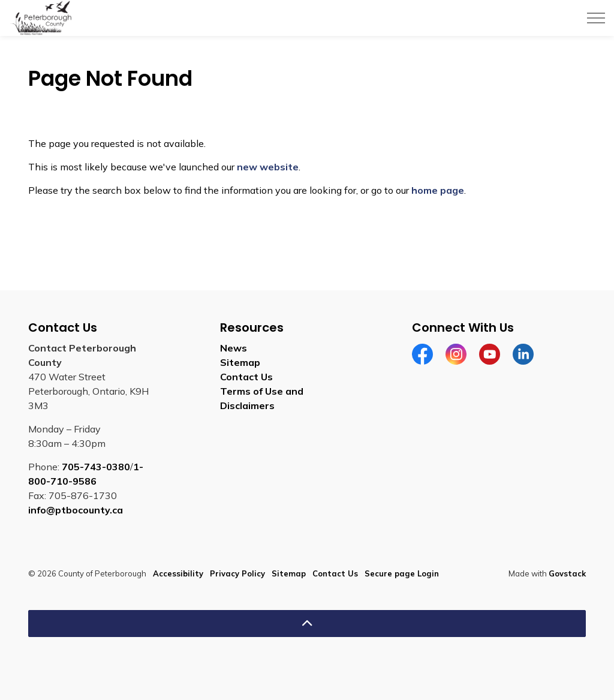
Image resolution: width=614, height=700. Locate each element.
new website (268, 167)
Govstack (567, 573)
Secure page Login (402, 573)
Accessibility (178, 573)
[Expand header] (596, 18)
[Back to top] (307, 624)
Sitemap (240, 362)
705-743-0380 (96, 467)
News (234, 348)
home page (438, 190)
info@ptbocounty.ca (76, 510)
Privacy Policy (237, 573)
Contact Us (246, 377)
